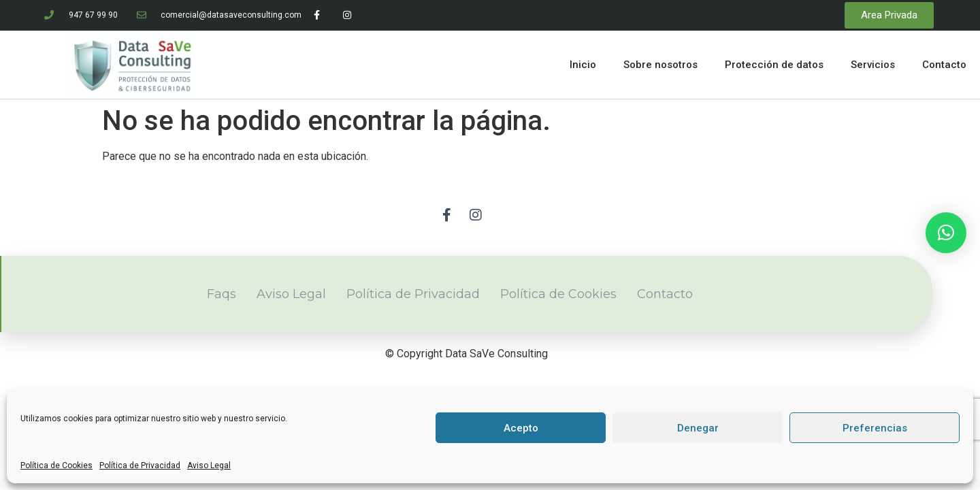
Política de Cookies (56, 465)
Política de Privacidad (140, 465)
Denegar (698, 428)
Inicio (583, 65)
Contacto (944, 65)
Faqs (222, 294)
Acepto (521, 428)
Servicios (873, 65)
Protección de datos (774, 65)
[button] (946, 233)
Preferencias (875, 428)
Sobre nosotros (660, 65)
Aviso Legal (209, 465)
